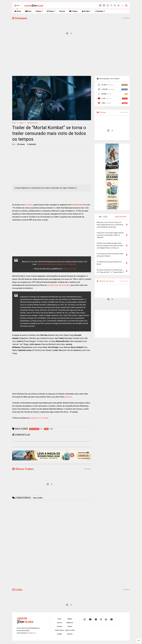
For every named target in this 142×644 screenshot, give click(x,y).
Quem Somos (59, 630)
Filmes (51, 11)
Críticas (70, 626)
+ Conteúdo (100, 11)
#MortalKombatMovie (45, 264)
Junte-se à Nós (70, 630)
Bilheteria (70, 623)
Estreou (62, 11)
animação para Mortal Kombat (59, 285)
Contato (59, 634)
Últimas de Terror (105, 281)
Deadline (29, 205)
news (22, 123)
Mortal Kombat (33, 123)
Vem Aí (59, 623)
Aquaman (69, 397)
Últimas (101, 112)
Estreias (60, 626)
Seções (39, 11)
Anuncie (70, 634)
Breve (28, 11)
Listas (17, 590)
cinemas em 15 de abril (39, 418)
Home (18, 11)
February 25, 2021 (69, 269)
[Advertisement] (71, 56)
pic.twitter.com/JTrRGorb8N (65, 264)
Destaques (20, 18)
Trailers (73, 11)
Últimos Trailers (23, 469)
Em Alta (86, 11)
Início (14, 123)
